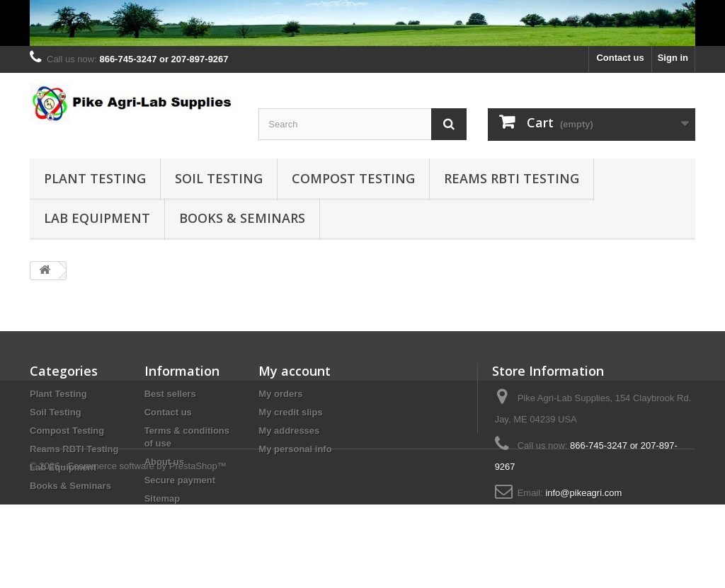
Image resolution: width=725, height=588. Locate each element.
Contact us (620, 58)
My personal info (295, 449)
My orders (280, 394)
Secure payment (180, 480)
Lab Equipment (97, 218)
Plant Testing (95, 178)
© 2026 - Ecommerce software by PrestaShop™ (128, 549)
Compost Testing (353, 178)
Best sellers (170, 394)
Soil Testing (219, 178)
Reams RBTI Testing (512, 178)
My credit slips (290, 412)
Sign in (673, 58)
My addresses (289, 431)
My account (295, 371)
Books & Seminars (242, 218)
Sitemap (162, 498)
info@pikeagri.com (583, 493)
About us (164, 462)
